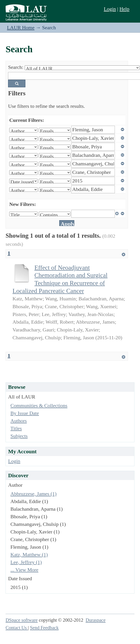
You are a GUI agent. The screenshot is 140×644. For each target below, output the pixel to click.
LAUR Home (21, 28)
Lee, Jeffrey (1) (26, 562)
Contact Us (17, 628)
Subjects (19, 436)
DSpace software (22, 620)
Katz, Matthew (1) (29, 555)
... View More (24, 570)
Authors (19, 421)
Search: (16, 67)
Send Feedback (44, 628)
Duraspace (95, 620)
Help (124, 9)
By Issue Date (25, 413)
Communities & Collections (39, 405)
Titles (16, 428)
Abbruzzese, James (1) (33, 494)
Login (110, 9)
